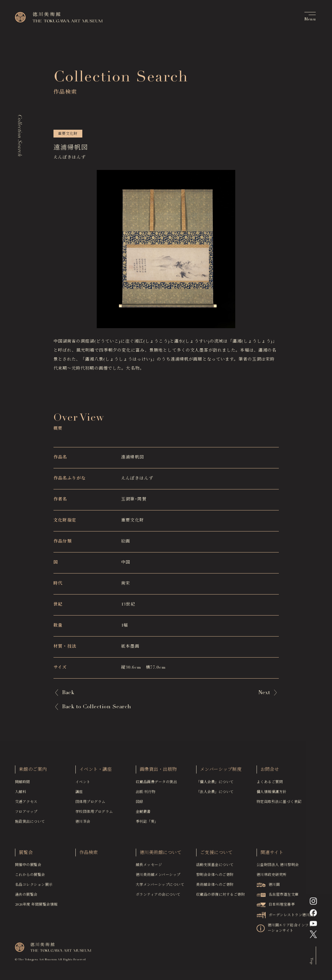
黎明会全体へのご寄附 (215, 877)
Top (312, 963)
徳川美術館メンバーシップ (158, 877)
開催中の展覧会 (28, 867)
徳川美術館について (161, 855)
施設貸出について (30, 824)
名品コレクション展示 (34, 887)
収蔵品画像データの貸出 (156, 784)
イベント (83, 784)
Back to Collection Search (97, 707)
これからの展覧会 (30, 877)
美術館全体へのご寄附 (215, 887)
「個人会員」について (215, 784)
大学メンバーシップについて (160, 887)
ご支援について (216, 855)
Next (264, 693)
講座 (79, 794)
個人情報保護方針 (272, 794)
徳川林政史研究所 (272, 877)
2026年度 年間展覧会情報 (36, 907)
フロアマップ (26, 814)
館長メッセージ (149, 867)
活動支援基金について (215, 867)
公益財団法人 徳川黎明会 (278, 867)
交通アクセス (26, 804)
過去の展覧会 (26, 897)
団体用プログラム (90, 804)
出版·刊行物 (146, 794)
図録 (140, 804)
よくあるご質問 (270, 784)
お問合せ (270, 772)
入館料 (21, 794)
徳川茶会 (83, 824)
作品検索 (89, 855)
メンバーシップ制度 (221, 772)
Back (68, 693)
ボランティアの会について (158, 897)
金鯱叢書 (143, 814)
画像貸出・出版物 (158, 772)
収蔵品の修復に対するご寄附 (221, 897)
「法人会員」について (215, 794)
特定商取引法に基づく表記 (279, 804)
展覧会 (26, 855)
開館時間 (23, 784)
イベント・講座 (96, 772)
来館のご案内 (33, 772)
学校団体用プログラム (94, 814)
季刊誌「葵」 (147, 824)
